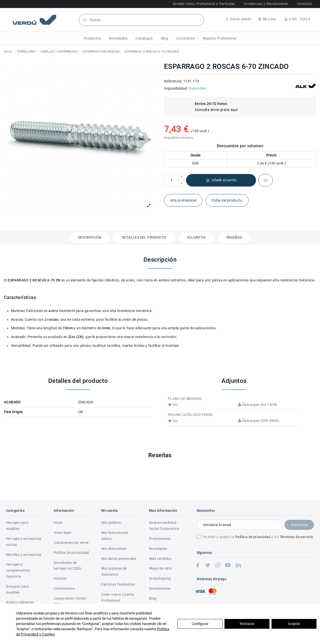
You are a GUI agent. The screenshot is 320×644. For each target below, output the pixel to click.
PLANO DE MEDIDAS (185, 399)
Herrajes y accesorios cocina (23, 542)
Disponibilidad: (176, 88)
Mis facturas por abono (115, 536)
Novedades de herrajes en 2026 (67, 566)
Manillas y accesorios (23, 555)
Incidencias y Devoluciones (266, 4)
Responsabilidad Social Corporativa (164, 526)
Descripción (90, 237)
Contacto (304, 4)
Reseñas (234, 237)
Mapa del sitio (160, 568)
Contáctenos (64, 588)
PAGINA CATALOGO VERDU (190, 415)
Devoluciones (160, 588)
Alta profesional (183, 200)
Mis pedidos (111, 523)
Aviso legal (62, 533)
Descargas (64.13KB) (258, 405)
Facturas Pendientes (118, 584)
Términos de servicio (296, 537)
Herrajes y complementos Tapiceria (18, 570)
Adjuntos (196, 237)
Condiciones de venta (71, 543)
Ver (173, 405)
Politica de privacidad (71, 553)
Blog (153, 598)
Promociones (160, 539)
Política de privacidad (253, 537)
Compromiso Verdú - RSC (70, 601)
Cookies (60, 578)
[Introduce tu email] (240, 525)
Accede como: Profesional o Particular (204, 4)
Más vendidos (160, 559)
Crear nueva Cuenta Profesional (117, 597)
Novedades (158, 549)
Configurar (200, 624)
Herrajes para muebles (17, 526)
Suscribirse (299, 525)
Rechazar (247, 624)
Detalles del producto (144, 237)
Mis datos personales (119, 559)
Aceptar (294, 624)
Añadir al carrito (221, 180)
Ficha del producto (227, 200)
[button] (92, 38)
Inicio (58, 523)
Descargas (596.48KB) (259, 421)
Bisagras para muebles (17, 589)
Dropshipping (160, 578)
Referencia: (173, 81)
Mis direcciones (114, 549)
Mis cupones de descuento (114, 571)
